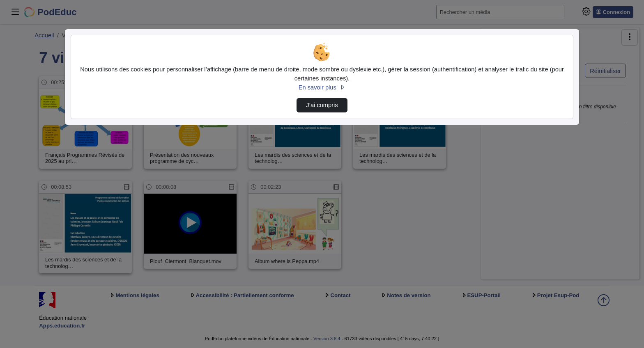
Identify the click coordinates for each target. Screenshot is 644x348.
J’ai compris (322, 105)
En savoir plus (322, 87)
